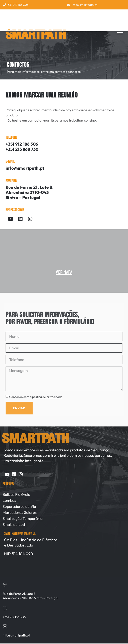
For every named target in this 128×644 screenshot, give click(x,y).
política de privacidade (47, 397)
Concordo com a (36, 397)
